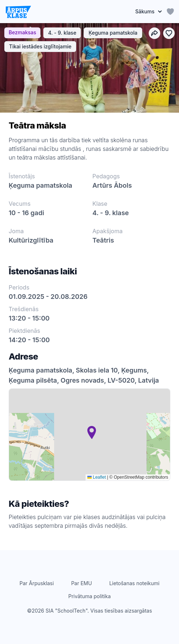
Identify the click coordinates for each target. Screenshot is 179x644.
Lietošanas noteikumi (134, 583)
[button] (92, 432)
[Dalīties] (154, 33)
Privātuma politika (89, 596)
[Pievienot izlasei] (169, 33)
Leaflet (97, 477)
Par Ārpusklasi (37, 583)
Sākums (149, 11)
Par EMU (82, 583)
